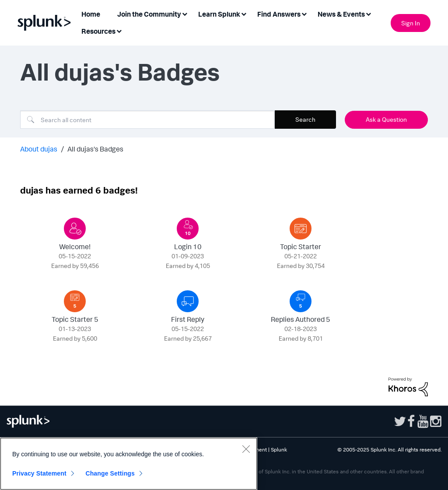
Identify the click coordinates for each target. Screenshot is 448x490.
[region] (129, 464)
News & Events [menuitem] (341, 14)
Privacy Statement (39, 473)
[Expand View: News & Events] (368, 13)
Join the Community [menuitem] (149, 14)
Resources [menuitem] (98, 31)
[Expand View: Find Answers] (304, 13)
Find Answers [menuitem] (279, 14)
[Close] (246, 449)
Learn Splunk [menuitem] (219, 14)
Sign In (411, 23)
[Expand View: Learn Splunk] (244, 13)
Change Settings (110, 473)
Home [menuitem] (91, 14)
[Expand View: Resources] (119, 30)
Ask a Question (386, 119)
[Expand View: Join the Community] (185, 13)
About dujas (39, 149)
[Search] (147, 120)
